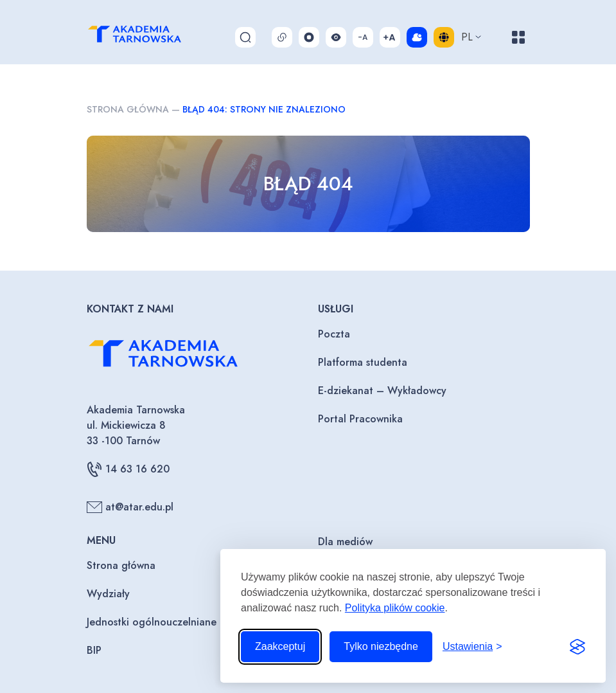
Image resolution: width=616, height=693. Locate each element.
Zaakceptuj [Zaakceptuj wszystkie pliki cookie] (280, 646)
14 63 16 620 (128, 469)
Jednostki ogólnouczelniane (152, 622)
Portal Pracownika (360, 419)
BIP (94, 650)
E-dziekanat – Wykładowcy (382, 391)
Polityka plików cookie (395, 608)
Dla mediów (345, 542)
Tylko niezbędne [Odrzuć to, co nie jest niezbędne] (381, 646)
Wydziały (108, 594)
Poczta (334, 334)
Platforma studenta (363, 362)
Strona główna (128, 109)
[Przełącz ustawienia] (472, 647)
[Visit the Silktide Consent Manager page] (577, 647)
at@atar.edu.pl (130, 507)
